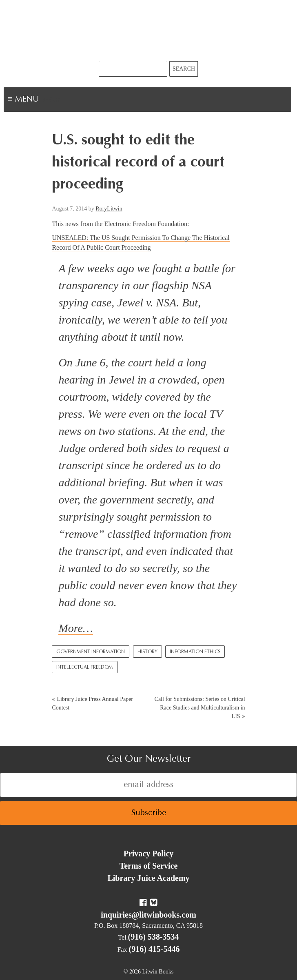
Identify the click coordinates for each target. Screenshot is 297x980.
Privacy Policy (149, 854)
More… (76, 628)
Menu (51, 100)
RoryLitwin (109, 209)
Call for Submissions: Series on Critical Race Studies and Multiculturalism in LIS (200, 708)
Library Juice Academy (148, 878)
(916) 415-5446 (154, 949)
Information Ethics (195, 652)
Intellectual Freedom (85, 667)
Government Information (91, 652)
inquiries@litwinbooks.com (148, 915)
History (147, 652)
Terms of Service (149, 866)
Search (184, 69)
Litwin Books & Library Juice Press (148, 30)
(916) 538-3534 (154, 937)
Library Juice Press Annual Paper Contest (92, 703)
